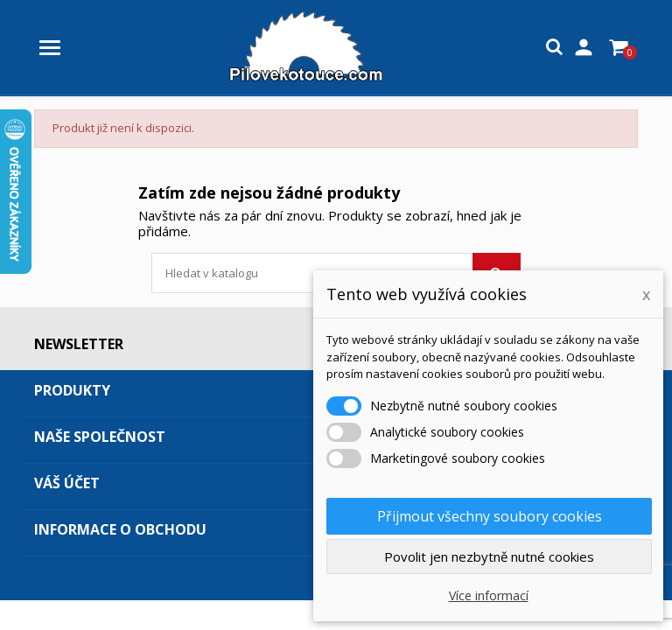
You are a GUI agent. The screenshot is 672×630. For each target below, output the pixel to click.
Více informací (489, 595)
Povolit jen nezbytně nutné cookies (489, 556)
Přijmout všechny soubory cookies (490, 516)
